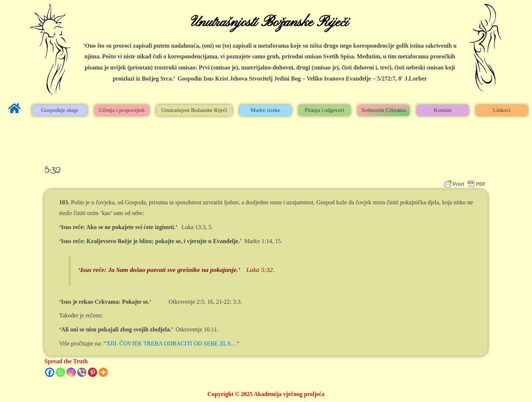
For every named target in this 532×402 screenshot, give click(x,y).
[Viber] (82, 372)
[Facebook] (50, 372)
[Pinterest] (93, 372)
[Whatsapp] (60, 372)
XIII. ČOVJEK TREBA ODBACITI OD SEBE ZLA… (171, 343)
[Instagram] (71, 372)
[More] (103, 372)
